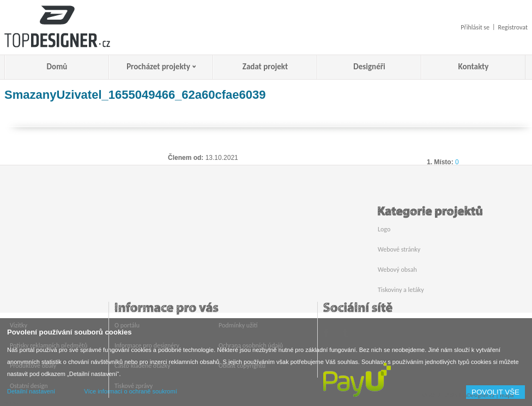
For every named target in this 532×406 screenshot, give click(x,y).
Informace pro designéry (147, 345)
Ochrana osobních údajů (251, 345)
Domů (57, 67)
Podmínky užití (238, 325)
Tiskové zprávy (134, 386)
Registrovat (513, 27)
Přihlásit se (475, 27)
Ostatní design (29, 386)
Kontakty (474, 67)
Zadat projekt (265, 67)
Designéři (369, 67)
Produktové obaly (33, 366)
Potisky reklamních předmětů (49, 345)
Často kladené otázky (142, 366)
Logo (384, 229)
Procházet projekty (158, 67)
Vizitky (19, 325)
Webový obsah (397, 270)
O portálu (127, 325)
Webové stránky (399, 249)
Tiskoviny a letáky (401, 290)
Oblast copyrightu (242, 366)
